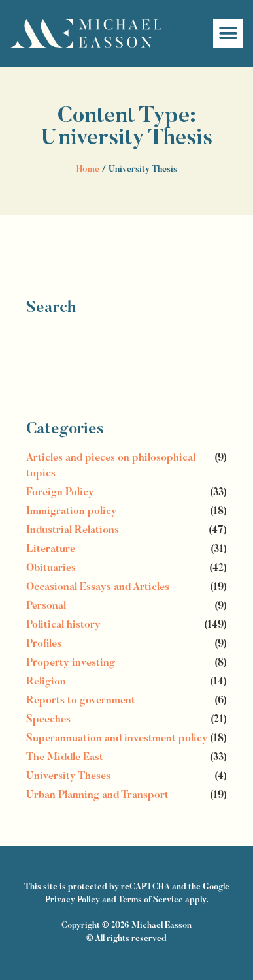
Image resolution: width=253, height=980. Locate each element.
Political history (63, 625)
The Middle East (65, 758)
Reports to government (81, 701)
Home (88, 170)
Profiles (44, 644)
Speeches (48, 720)
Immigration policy (72, 512)
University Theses (68, 776)
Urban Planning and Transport (97, 795)
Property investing (71, 663)
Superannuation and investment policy (117, 739)
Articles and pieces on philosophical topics (111, 466)
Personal (46, 606)
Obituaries (51, 568)
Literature (51, 549)
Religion (46, 682)
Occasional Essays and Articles (98, 587)
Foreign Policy (60, 493)
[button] (228, 34)
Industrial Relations (73, 530)
